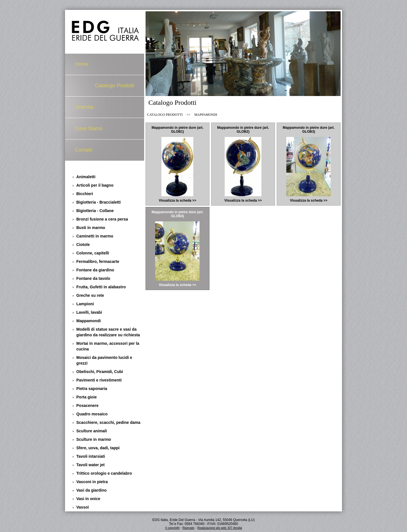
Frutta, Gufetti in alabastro (101, 287)
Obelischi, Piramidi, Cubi (100, 372)
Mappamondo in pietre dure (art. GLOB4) (177, 214)
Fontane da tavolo (93, 278)
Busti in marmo (91, 228)
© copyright (172, 528)
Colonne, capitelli (93, 253)
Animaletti (86, 177)
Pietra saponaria (92, 389)
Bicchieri (85, 194)
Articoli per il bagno (95, 185)
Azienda (84, 107)
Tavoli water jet (90, 465)
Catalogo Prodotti (115, 86)
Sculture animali (92, 431)
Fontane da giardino (95, 270)
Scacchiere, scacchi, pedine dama (108, 422)
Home (82, 64)
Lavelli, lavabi (89, 312)
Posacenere (87, 405)
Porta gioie (86, 397)
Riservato (188, 528)
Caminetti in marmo (95, 236)
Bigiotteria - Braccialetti (98, 202)
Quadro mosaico (92, 414)
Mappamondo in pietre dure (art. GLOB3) (309, 130)
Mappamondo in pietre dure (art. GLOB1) (177, 130)
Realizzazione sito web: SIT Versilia (220, 528)
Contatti (84, 150)
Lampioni (85, 304)
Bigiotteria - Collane (95, 211)
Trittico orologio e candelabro (104, 473)
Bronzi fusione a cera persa (102, 219)
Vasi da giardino (91, 490)
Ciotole (83, 245)
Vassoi (83, 507)
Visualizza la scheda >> (178, 200)
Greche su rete (90, 295)
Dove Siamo (89, 128)
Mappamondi (88, 321)
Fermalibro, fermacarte (98, 261)
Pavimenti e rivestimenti (99, 380)
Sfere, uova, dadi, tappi (98, 448)
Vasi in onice (88, 499)
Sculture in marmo (94, 439)
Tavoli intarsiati (91, 456)
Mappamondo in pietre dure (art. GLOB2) (243, 130)
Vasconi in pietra (92, 482)
